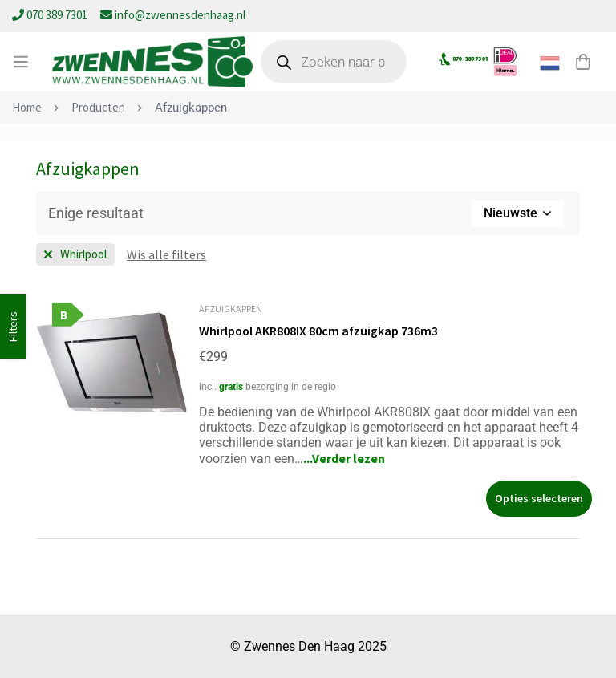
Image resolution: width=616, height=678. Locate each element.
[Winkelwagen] (583, 62)
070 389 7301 (51, 15)
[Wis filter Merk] (75, 254)
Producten (98, 107)
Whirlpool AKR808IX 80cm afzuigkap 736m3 (319, 331)
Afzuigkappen (231, 309)
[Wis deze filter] (166, 254)
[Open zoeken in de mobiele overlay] (334, 62)
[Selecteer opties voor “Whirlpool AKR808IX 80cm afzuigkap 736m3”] (539, 498)
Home (27, 107)
